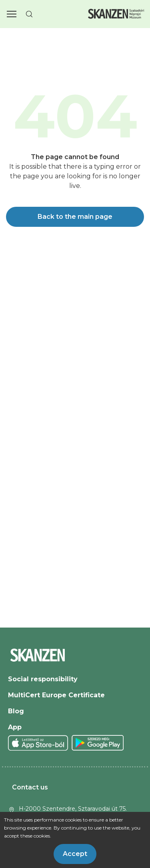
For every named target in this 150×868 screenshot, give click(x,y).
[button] (12, 14)
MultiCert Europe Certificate (56, 695)
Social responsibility (43, 679)
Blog (16, 711)
